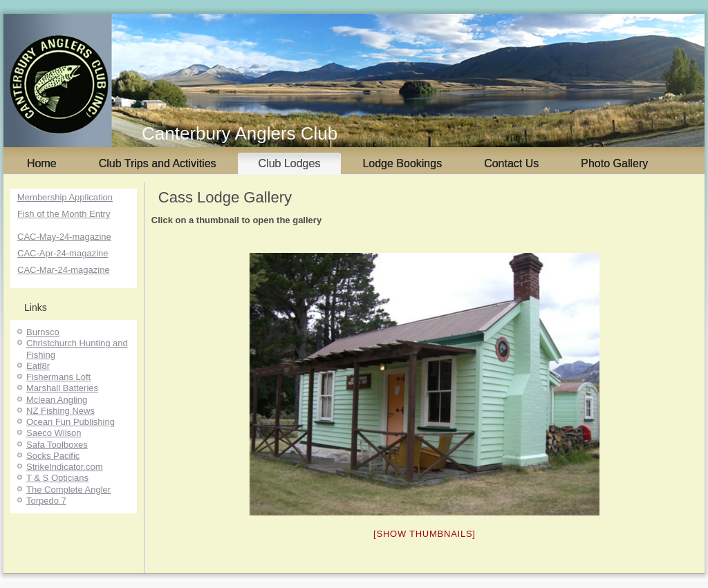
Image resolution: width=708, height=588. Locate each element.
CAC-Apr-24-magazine (63, 253)
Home (42, 163)
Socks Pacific (53, 456)
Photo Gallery (614, 163)
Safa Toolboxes (57, 445)
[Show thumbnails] (425, 534)
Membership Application (65, 197)
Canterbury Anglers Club (240, 133)
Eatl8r (38, 366)
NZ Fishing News (60, 411)
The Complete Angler (68, 490)
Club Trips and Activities (158, 163)
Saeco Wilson (54, 433)
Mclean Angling (57, 400)
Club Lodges (290, 163)
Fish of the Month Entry (64, 214)
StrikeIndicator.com (65, 467)
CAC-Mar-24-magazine (64, 270)
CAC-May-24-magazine (64, 237)
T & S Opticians (57, 478)
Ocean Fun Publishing (71, 422)
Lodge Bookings (402, 163)
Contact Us (511, 163)
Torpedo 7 (46, 501)
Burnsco (43, 332)
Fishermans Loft (58, 377)
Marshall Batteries (62, 388)
